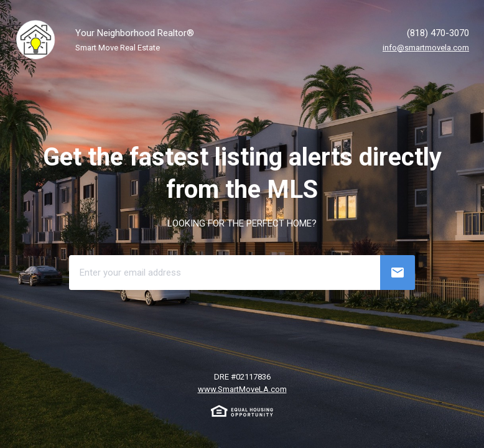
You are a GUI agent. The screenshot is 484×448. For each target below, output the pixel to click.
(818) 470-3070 (438, 33)
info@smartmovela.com (426, 48)
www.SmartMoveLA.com (242, 389)
